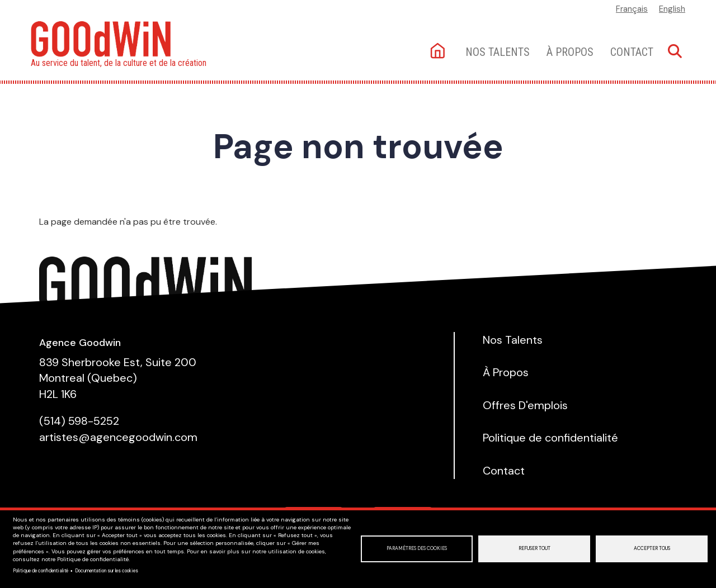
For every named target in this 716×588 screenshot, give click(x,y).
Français (632, 9)
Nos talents (498, 52)
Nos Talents (513, 340)
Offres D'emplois (525, 405)
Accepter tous (652, 549)
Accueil (439, 52)
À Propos (570, 52)
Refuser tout (534, 549)
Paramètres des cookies (417, 549)
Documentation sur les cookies (107, 571)
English (672, 9)
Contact (632, 52)
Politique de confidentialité (41, 571)
